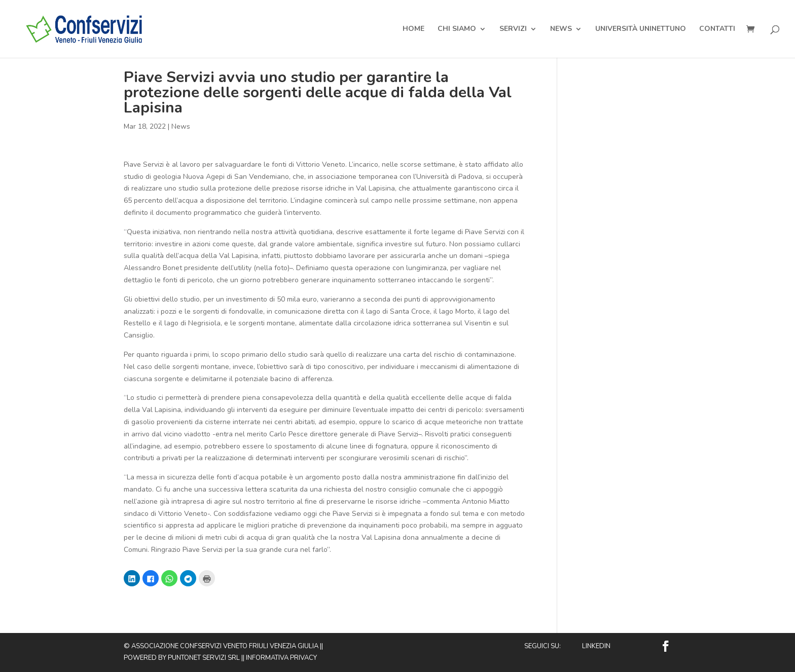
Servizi (513, 29)
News (561, 29)
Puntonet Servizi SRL (204, 658)
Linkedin (596, 646)
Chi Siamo (457, 29)
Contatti (717, 29)
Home (413, 29)
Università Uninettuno (641, 29)
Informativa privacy (281, 658)
